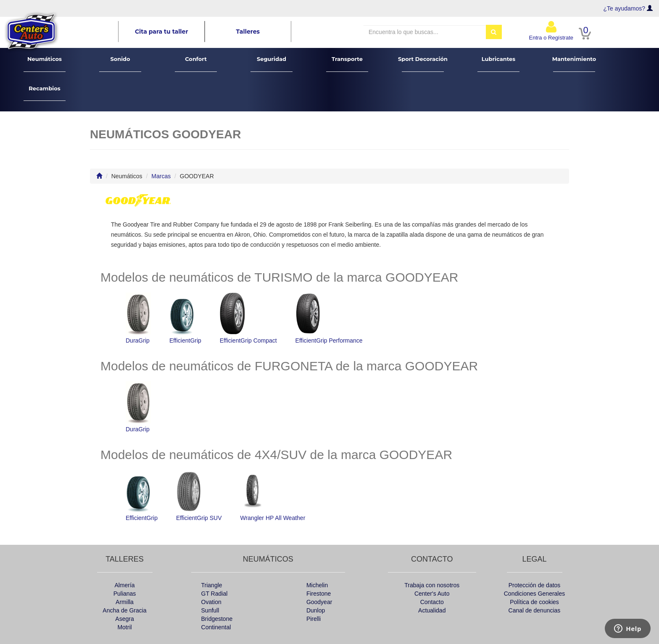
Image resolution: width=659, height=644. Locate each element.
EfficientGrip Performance (329, 318)
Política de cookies (534, 602)
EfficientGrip (185, 318)
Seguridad (272, 64)
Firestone (319, 594)
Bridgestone (217, 619)
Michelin (317, 585)
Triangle (212, 585)
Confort (196, 64)
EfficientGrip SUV (199, 496)
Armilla (125, 602)
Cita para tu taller (162, 32)
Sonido (120, 64)
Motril (124, 627)
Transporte (347, 64)
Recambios (45, 93)
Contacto (432, 602)
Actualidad (432, 610)
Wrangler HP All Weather (273, 496)
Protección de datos (535, 585)
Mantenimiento (574, 64)
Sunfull (210, 610)
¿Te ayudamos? (625, 8)
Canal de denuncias (535, 610)
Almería (124, 585)
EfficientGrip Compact (248, 318)
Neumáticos (45, 64)
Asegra (124, 619)
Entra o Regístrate (551, 30)
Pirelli (314, 619)
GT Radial (215, 594)
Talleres (248, 32)
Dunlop (316, 610)
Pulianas (125, 594)
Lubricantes (499, 64)
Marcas (161, 176)
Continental (216, 627)
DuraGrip (138, 318)
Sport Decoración (423, 64)
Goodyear (319, 602)
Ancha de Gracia (124, 610)
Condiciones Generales (535, 594)
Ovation (211, 602)
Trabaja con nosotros (432, 585)
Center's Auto (432, 594)
